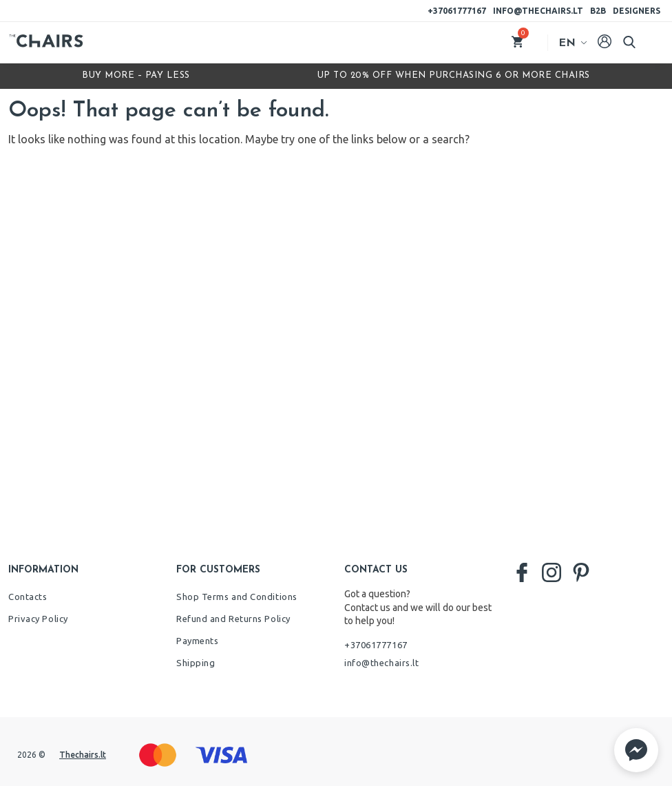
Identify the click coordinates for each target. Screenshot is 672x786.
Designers (637, 11)
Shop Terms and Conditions (237, 597)
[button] (636, 750)
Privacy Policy (38, 619)
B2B (598, 11)
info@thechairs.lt (538, 11)
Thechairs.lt (83, 755)
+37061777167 (457, 11)
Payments (197, 641)
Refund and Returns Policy (233, 619)
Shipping (196, 663)
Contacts (28, 597)
